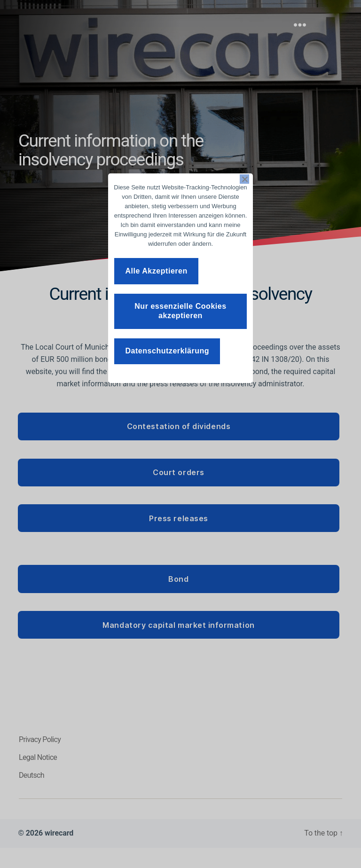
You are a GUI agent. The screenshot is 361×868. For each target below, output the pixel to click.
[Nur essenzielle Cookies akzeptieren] (244, 179)
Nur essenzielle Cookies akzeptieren (180, 311)
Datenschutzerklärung (167, 351)
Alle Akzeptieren (156, 271)
